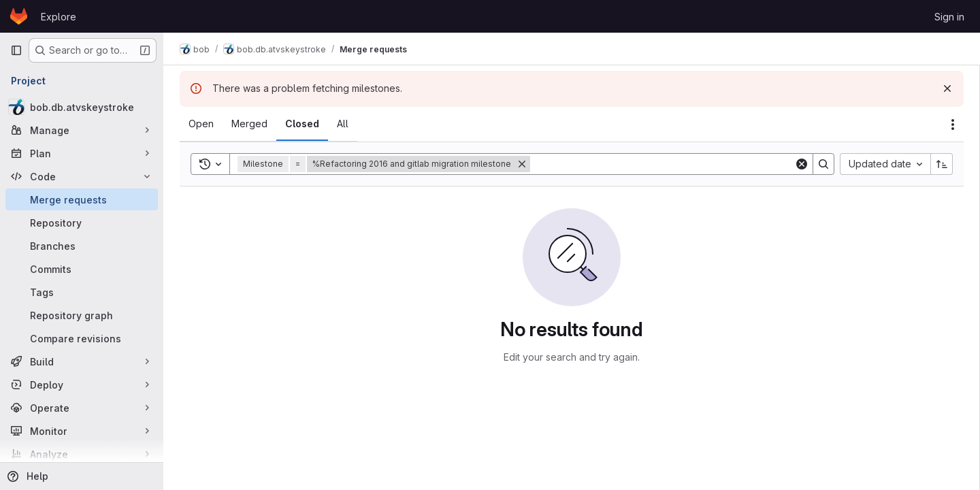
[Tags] (82, 292)
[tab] (201, 124)
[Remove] (522, 164)
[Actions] (953, 125)
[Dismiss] (947, 88)
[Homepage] (19, 16)
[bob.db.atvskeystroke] (82, 107)
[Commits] (82, 269)
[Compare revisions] (82, 338)
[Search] (662, 164)
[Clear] (802, 164)
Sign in (949, 17)
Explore (59, 17)
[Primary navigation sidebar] (16, 50)
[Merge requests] (82, 199)
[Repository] (82, 223)
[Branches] (82, 246)
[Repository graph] (82, 315)
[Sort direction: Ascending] (942, 164)
